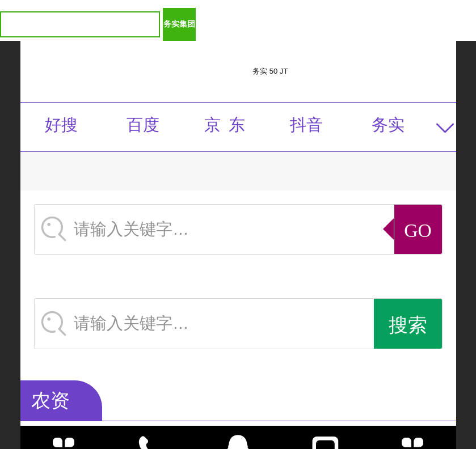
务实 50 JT (270, 71)
